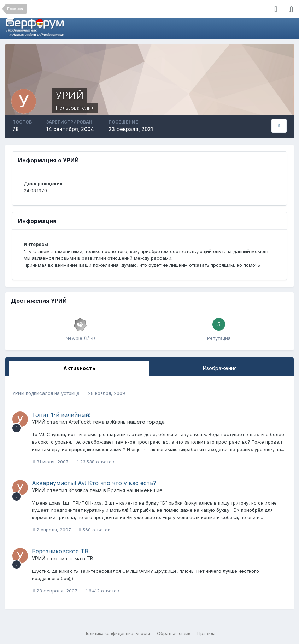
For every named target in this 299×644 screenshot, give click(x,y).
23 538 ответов (96, 462)
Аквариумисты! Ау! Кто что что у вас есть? (94, 483)
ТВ (90, 558)
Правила (206, 634)
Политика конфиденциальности (117, 634)
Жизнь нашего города (137, 422)
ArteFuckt (80, 422)
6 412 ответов (102, 591)
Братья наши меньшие (135, 490)
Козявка (78, 490)
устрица (70, 393)
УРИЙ (18, 393)
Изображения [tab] (220, 368)
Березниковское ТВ (60, 551)
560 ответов (95, 530)
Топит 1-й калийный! (61, 415)
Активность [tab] (79, 368)
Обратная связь (174, 634)
